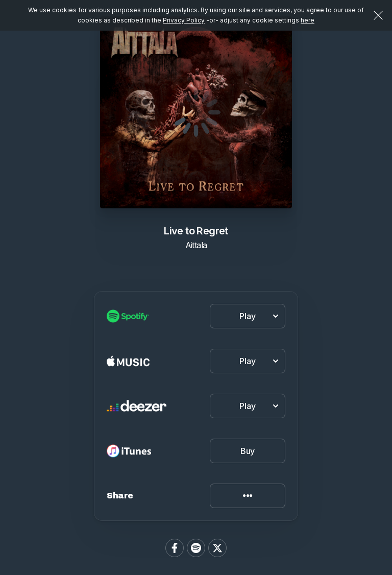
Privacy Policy (184, 20)
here (308, 20)
